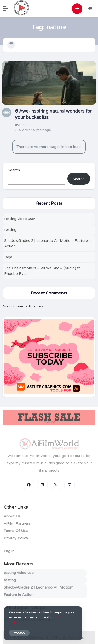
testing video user (20, 219)
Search (14, 170)
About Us (12, 516)
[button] (8, 9)
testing (10, 230)
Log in (9, 551)
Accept (19, 633)
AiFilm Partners (17, 523)
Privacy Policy (16, 538)
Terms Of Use (16, 531)
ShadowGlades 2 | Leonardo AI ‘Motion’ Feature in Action (48, 243)
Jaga (8, 257)
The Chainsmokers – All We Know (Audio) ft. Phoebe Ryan (42, 271)
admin (20, 124)
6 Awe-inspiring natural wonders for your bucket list (53, 114)
